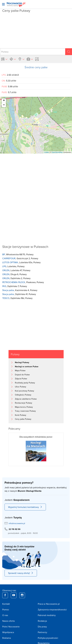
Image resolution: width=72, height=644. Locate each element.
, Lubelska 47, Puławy (16, 270)
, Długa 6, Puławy (14, 274)
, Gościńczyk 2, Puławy (20, 258)
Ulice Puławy (21, 387)
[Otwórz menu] (3, 4)
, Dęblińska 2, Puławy (16, 278)
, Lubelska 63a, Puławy (21, 262)
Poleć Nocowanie (11, 627)
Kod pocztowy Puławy (24, 391)
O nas (5, 615)
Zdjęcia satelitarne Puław (26, 399)
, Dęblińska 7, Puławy (15, 286)
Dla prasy (42, 627)
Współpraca (8, 632)
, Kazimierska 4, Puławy (20, 290)
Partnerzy (42, 632)
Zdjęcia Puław (21, 379)
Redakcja (42, 621)
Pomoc (6, 610)
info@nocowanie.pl (17, 523)
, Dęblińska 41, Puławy (19, 294)
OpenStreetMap (57, 152)
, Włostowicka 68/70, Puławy (18, 254)
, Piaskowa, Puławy (23, 282)
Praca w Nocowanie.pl (49, 604)
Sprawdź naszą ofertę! (21, 573)
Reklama (7, 638)
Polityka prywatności (48, 638)
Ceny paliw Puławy (23, 419)
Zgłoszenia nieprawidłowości (52, 610)
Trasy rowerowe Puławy (25, 411)
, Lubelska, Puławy (13, 266)
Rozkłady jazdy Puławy (25, 383)
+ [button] (4, 101)
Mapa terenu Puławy (24, 407)
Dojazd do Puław (22, 375)
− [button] (4, 105)
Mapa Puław (20, 370)
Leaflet (47, 152)
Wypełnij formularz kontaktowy (25, 507)
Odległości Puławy (23, 395)
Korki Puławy (21, 415)
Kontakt (6, 604)
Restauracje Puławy (24, 403)
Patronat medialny (47, 615)
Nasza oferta (8, 621)
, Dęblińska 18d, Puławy (17, 298)
